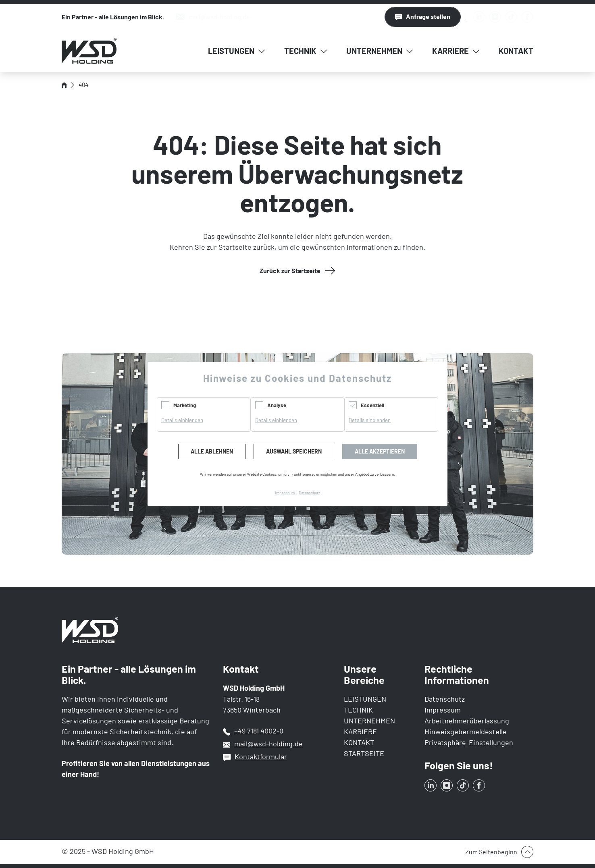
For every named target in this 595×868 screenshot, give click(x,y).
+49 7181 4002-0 (259, 731)
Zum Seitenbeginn (491, 852)
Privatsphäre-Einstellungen (469, 742)
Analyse (277, 405)
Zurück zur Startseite (290, 270)
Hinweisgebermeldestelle (466, 731)
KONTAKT (359, 742)
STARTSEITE (364, 753)
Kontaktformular (261, 756)
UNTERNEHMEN (369, 721)
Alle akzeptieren (380, 451)
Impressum (443, 710)
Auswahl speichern (294, 451)
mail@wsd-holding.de (268, 744)
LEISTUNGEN (365, 699)
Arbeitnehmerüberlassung (467, 721)
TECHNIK (358, 710)
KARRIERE (360, 731)
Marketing (185, 405)
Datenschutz (445, 699)
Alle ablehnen (212, 451)
